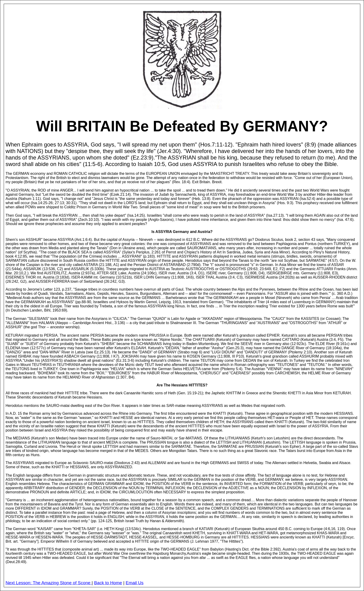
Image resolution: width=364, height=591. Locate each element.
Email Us (135, 583)
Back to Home (108, 583)
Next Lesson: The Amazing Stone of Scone (49, 583)
